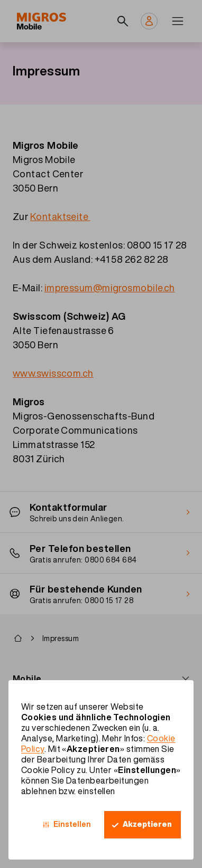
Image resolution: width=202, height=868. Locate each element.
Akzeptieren (147, 824)
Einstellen (72, 824)
